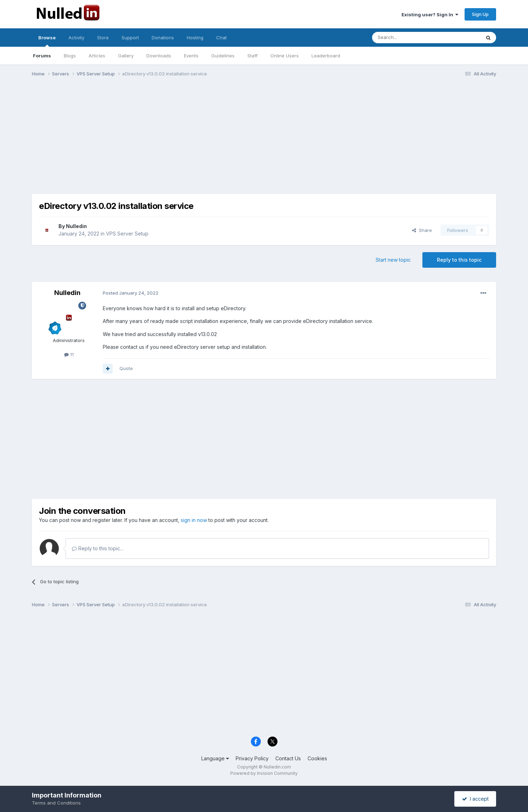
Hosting (195, 38)
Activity (76, 38)
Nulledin (76, 226)
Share (422, 230)
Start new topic (393, 260)
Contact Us (288, 758)
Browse (47, 41)
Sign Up (480, 14)
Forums (42, 56)
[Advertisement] (264, 137)
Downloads (159, 56)
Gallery (126, 56)
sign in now (194, 520)
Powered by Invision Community (264, 773)
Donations (163, 38)
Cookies (317, 758)
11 (69, 354)
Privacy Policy (252, 758)
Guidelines (223, 56)
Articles (97, 56)
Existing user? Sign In (430, 15)
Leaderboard (326, 56)
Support (130, 38)
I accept (475, 799)
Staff (252, 56)
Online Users (285, 56)
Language (215, 758)
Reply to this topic (459, 260)
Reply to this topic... (98, 548)
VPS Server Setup (127, 234)
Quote (126, 368)
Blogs (70, 56)
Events (191, 56)
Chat (221, 38)
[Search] (408, 38)
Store (103, 38)
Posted (131, 293)
